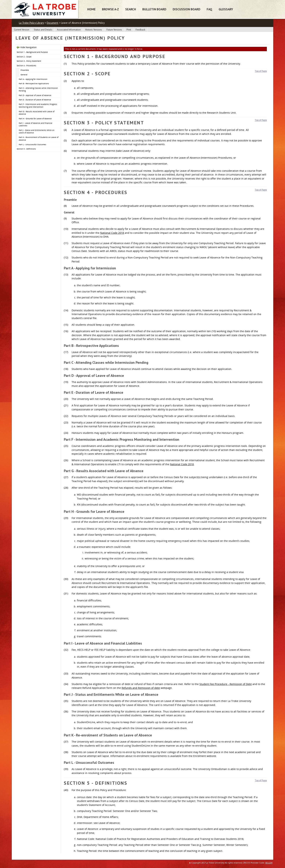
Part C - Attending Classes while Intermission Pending (38, 89)
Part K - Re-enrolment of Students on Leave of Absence (39, 139)
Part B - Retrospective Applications (34, 83)
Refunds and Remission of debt (141, 688)
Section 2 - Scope (24, 57)
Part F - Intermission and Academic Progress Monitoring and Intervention (38, 106)
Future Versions (114, 30)
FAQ (209, 9)
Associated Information (69, 30)
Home (91, 9)
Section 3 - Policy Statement (29, 61)
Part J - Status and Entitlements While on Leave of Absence (37, 132)
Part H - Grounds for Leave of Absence (35, 119)
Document (53, 23)
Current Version (22, 30)
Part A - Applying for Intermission (33, 79)
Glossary (226, 9)
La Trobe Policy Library (31, 23)
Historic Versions (94, 30)
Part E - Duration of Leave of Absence (35, 100)
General (24, 75)
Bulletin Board (154, 9)
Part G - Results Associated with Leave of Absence (37, 113)
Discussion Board (186, 9)
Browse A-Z (110, 9)
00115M (269, 863)
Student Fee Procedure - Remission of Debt (226, 684)
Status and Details (43, 30)
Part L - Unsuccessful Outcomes (32, 144)
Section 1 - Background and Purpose (32, 52)
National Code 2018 (112, 233)
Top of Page (261, 71)
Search (131, 9)
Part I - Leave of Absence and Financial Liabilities (36, 124)
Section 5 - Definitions (26, 149)
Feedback (140, 30)
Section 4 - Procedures (26, 66)
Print (129, 30)
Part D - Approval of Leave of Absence (35, 95)
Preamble (25, 70)
